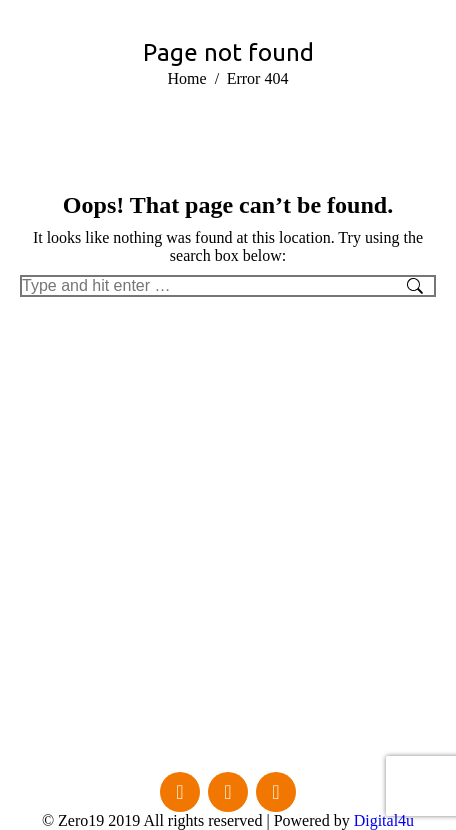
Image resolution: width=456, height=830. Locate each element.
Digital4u (384, 820)
